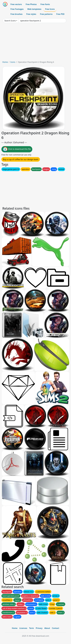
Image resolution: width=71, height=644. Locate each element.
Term (31, 628)
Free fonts (45, 4)
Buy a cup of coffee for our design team (21, 159)
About (47, 628)
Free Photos (31, 4)
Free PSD (60, 14)
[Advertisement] (35, 43)
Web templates (34, 9)
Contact (56, 628)
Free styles (31, 14)
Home (5, 62)
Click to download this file (17, 149)
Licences (23, 628)
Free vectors (16, 4)
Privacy (39, 628)
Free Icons (50, 9)
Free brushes (16, 14)
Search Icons (10, 21)
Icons (13, 62)
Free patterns (46, 14)
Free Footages (17, 9)
